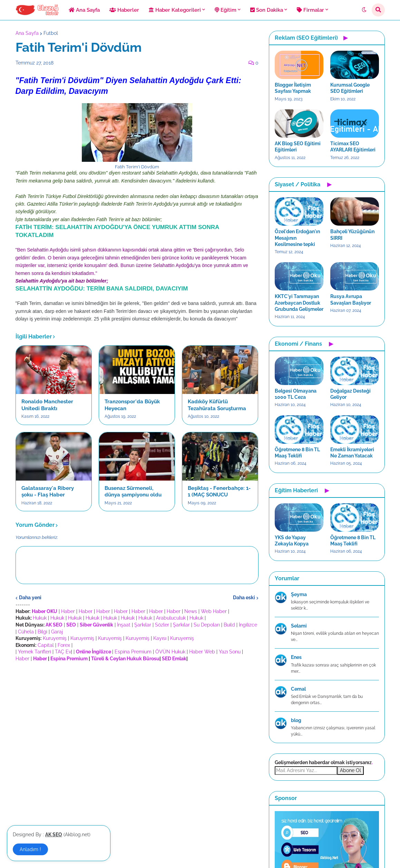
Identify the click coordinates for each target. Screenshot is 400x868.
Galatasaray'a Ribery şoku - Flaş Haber (48, 492)
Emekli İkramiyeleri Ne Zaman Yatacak (352, 453)
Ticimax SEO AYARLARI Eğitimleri (353, 147)
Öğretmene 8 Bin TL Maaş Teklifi (297, 453)
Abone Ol (350, 770)
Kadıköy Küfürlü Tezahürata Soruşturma (217, 405)
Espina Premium (133, 652)
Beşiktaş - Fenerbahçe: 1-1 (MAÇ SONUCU (219, 492)
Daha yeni (30, 598)
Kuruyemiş (55, 638)
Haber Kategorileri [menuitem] (175, 10)
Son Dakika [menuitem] (267, 10)
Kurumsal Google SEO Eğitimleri (350, 88)
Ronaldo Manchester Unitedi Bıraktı (47, 405)
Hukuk (40, 618)
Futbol (51, 33)
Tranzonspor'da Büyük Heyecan (132, 405)
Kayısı (160, 638)
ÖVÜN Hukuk (170, 652)
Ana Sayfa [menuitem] (84, 10)
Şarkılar (143, 625)
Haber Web (202, 652)
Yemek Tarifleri (35, 652)
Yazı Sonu (230, 652)
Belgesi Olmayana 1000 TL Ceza (296, 394)
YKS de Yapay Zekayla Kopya (292, 541)
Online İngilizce (94, 652)
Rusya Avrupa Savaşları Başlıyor (351, 299)
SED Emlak (174, 659)
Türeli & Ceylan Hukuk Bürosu (125, 659)
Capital (46, 645)
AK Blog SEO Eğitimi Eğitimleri (298, 147)
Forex (64, 645)
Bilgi (42, 632)
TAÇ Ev (63, 652)
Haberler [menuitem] (124, 10)
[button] (364, 10)
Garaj (57, 632)
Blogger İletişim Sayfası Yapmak (293, 88)
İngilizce (248, 625)
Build (229, 625)
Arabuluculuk (171, 618)
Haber (68, 611)
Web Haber (214, 611)
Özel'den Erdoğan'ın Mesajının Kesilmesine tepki (297, 238)
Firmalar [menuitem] (310, 10)
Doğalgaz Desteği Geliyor (350, 394)
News (191, 611)
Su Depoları (207, 625)
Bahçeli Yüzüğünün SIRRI (352, 235)
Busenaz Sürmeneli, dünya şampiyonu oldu (133, 492)
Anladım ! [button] (30, 849)
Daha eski (244, 598)
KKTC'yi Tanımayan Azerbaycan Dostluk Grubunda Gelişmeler (299, 303)
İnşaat (124, 625)
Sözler (162, 625)
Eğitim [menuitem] (226, 10)
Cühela (26, 632)
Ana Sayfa (27, 33)
